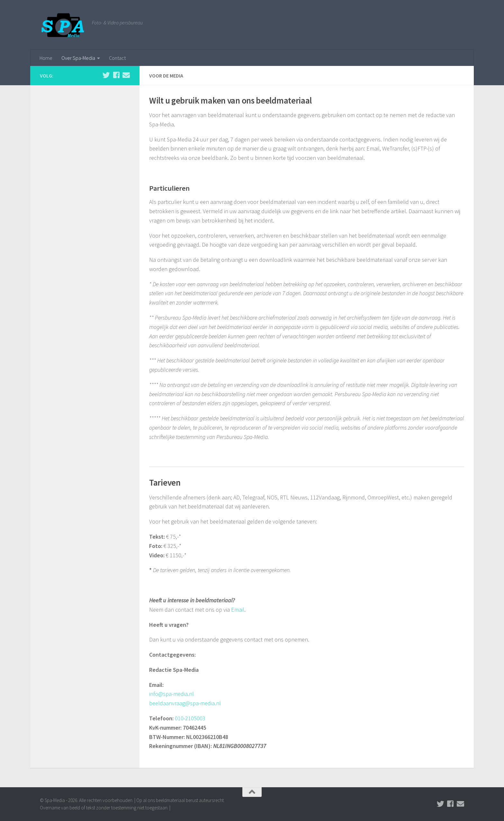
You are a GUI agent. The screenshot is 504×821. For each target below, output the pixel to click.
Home (46, 58)
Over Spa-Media (78, 58)
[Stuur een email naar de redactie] (126, 75)
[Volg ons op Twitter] (106, 75)
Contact (117, 58)
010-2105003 (190, 718)
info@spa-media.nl (171, 694)
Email (238, 610)
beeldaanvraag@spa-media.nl (185, 703)
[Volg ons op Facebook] (116, 75)
